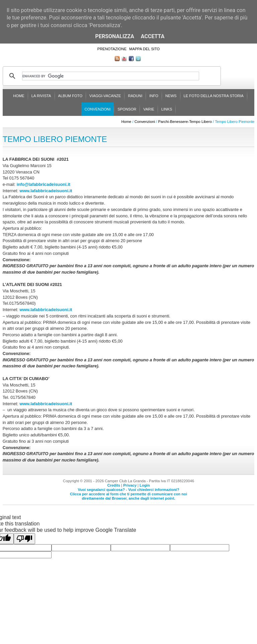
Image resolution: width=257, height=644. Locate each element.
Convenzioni (98, 109)
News (171, 96)
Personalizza (115, 36)
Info (154, 96)
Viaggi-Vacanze (105, 96)
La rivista (41, 96)
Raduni (135, 96)
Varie (149, 109)
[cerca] (111, 76)
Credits (114, 485)
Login (145, 485)
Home (19, 96)
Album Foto (70, 96)
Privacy (130, 485)
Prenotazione (112, 49)
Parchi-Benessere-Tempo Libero (185, 122)
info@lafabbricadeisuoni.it (44, 184)
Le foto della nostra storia (214, 96)
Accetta (153, 36)
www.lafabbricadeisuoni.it (46, 191)
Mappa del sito (144, 49)
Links (167, 109)
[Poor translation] (24, 539)
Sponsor (127, 109)
